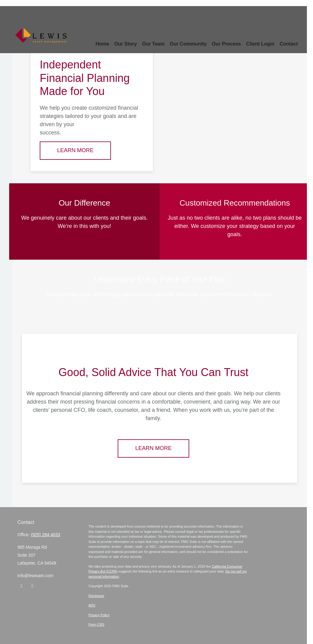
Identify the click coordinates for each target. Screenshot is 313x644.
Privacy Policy (99, 615)
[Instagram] (32, 586)
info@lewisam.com (35, 576)
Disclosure (96, 596)
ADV (92, 605)
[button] (120, 34)
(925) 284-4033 (46, 535)
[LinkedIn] (22, 586)
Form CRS (97, 624)
